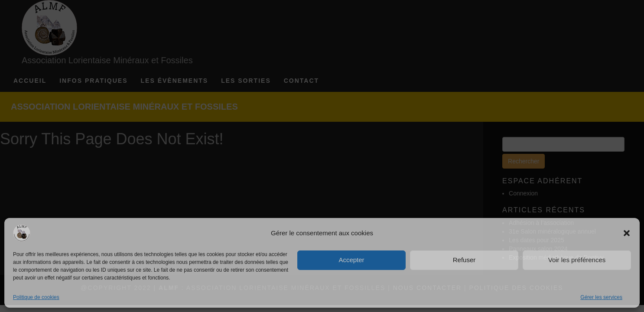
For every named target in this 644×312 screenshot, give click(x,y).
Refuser (464, 260)
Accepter (351, 260)
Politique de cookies (36, 297)
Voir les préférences (577, 260)
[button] (627, 233)
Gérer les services (601, 297)
